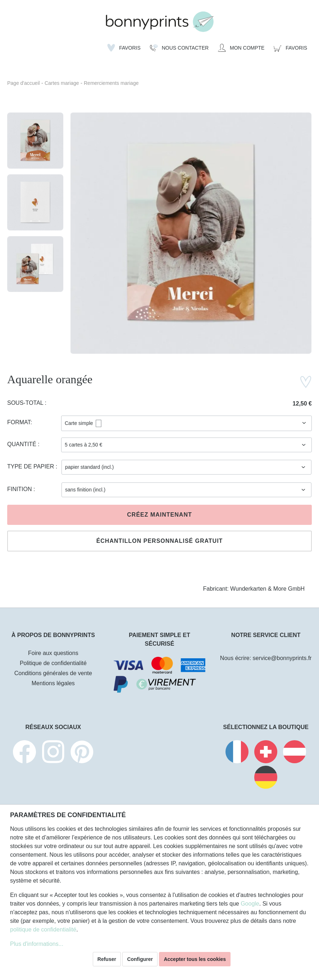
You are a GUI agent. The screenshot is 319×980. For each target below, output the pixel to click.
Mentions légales (53, 683)
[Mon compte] (241, 48)
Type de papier (31, 466)
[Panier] (290, 48)
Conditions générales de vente (53, 673)
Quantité (22, 444)
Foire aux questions (53, 653)
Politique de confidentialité (53, 663)
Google (250, 904)
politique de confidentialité (43, 929)
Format (19, 422)
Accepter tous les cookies (195, 959)
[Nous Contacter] (179, 48)
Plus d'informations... (37, 944)
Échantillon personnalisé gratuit (160, 541)
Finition (20, 489)
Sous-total (26, 403)
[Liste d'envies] (124, 48)
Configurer (140, 959)
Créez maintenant (159, 515)
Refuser (107, 959)
